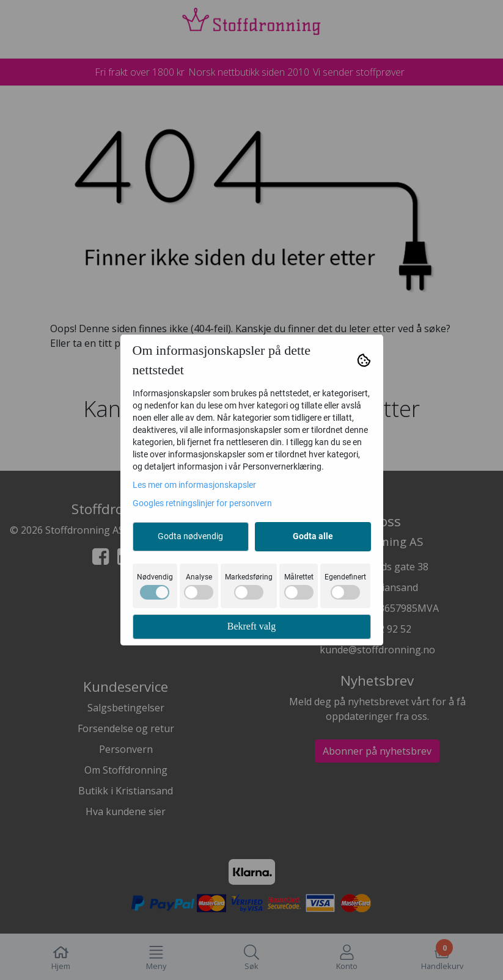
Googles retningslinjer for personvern (202, 503)
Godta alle (313, 536)
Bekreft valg (252, 626)
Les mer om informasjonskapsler (194, 485)
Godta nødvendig (190, 536)
